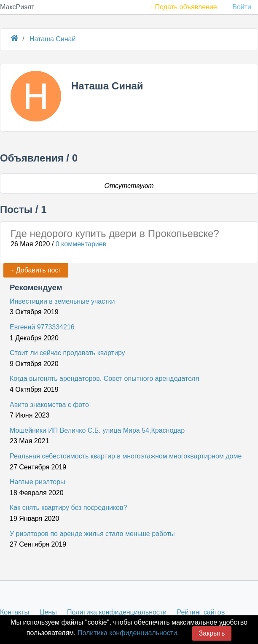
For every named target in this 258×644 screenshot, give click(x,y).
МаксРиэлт (17, 7)
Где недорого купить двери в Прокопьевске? (115, 233)
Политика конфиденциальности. (128, 633)
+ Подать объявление (183, 7)
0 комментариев (81, 244)
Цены (48, 612)
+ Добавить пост (36, 270)
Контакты (15, 612)
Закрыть (212, 633)
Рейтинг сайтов (201, 612)
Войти (242, 7)
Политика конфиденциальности (117, 612)
